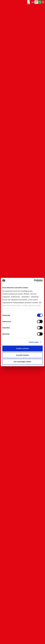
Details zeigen (34, 342)
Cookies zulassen (22, 348)
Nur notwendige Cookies (22, 362)
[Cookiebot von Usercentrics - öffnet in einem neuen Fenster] (34, 281)
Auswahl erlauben (22, 355)
